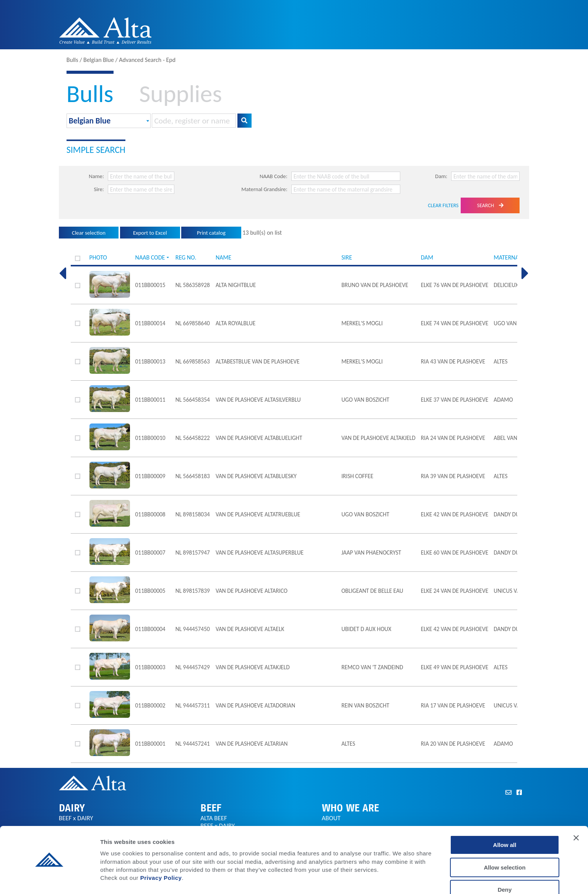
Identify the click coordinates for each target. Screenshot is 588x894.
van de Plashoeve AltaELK (250, 629)
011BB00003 (150, 667)
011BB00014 (150, 323)
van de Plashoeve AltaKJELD (253, 667)
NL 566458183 (193, 476)
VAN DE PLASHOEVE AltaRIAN (252, 744)
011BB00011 (150, 400)
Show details (401, 879)
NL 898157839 (193, 591)
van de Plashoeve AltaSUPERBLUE (260, 552)
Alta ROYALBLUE (236, 323)
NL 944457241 (193, 744)
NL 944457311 (193, 705)
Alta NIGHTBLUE (236, 285)
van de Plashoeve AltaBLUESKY (256, 476)
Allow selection (504, 845)
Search (490, 205)
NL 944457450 (193, 629)
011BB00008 (150, 514)
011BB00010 (150, 438)
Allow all (505, 822)
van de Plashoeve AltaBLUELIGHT (259, 438)
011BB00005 (150, 591)
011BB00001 (150, 744)
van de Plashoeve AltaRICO (252, 591)
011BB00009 (150, 476)
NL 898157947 (193, 552)
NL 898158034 (193, 514)
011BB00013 (150, 361)
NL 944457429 (193, 667)
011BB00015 (150, 285)
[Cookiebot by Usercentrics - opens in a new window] (50, 879)
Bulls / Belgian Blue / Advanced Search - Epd (121, 60)
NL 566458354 (193, 400)
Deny (505, 867)
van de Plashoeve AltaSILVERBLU (258, 400)
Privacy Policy (161, 855)
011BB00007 (150, 552)
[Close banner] (576, 815)
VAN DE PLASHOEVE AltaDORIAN (255, 705)
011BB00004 (150, 629)
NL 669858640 (193, 323)
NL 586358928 (193, 285)
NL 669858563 (193, 361)
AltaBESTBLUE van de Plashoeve (258, 361)
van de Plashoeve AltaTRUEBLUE (258, 514)
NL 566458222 (193, 438)
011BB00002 (150, 705)
